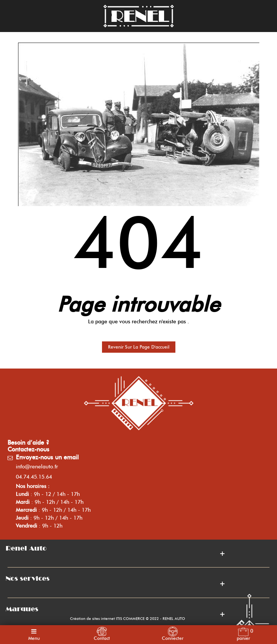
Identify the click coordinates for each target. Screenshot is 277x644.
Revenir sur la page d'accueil (139, 347)
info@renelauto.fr (37, 467)
